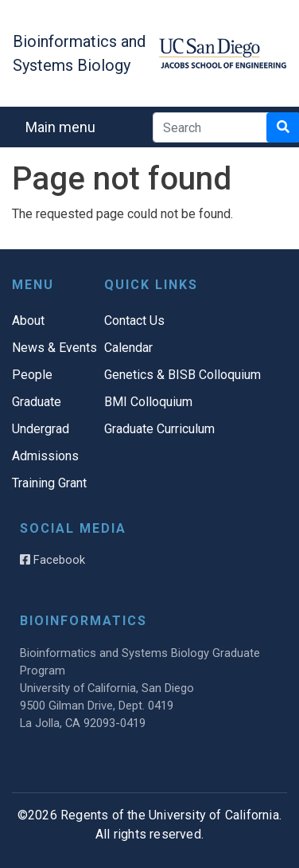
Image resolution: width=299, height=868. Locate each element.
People (32, 375)
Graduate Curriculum (159, 429)
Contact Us (134, 321)
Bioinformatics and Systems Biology (79, 53)
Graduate (37, 402)
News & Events (54, 348)
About (28, 321)
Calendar (128, 348)
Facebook (52, 560)
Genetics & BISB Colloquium (183, 375)
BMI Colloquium (148, 402)
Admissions (45, 456)
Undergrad (41, 429)
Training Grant (49, 483)
